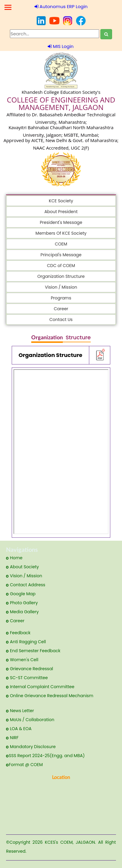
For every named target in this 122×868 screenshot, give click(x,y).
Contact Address (26, 585)
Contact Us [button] (61, 320)
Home (14, 558)
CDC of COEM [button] (61, 266)
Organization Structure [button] (61, 276)
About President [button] (61, 212)
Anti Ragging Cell (26, 642)
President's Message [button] (61, 222)
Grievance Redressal (29, 669)
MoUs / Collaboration (30, 720)
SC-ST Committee (27, 678)
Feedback (18, 633)
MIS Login (61, 46)
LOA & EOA (19, 729)
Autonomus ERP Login (61, 6)
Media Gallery (22, 612)
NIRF (12, 738)
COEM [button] (61, 244)
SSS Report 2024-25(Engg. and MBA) (45, 756)
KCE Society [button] (61, 201)
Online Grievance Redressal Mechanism (50, 696)
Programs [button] (61, 298)
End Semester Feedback (33, 651)
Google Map (21, 594)
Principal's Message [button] (61, 255)
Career (15, 621)
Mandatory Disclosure (31, 747)
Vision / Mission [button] (61, 287)
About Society (22, 567)
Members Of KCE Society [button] (61, 233)
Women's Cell (22, 660)
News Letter (20, 711)
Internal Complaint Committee (40, 687)
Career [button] (61, 309)
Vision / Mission (24, 576)
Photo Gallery (22, 603)
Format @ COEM (24, 765)
